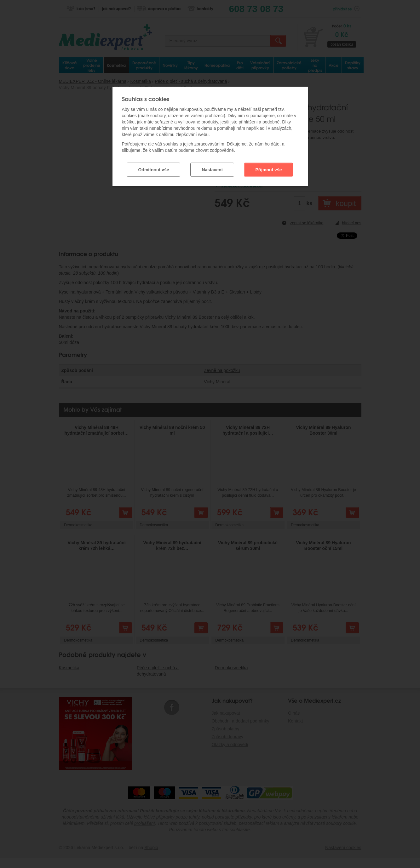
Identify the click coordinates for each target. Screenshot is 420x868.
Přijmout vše (268, 165)
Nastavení (212, 165)
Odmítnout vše (153, 165)
